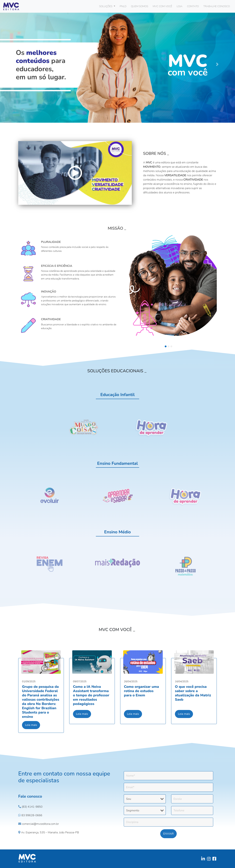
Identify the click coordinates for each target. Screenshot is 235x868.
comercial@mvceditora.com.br (39, 824)
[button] (18, 64)
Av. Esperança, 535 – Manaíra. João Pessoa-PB (49, 832)
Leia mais (31, 725)
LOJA (180, 6)
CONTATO (193, 6)
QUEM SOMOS (139, 6)
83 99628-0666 (30, 815)
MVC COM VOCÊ (162, 6)
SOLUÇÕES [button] (106, 6)
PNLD (123, 6)
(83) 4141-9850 (30, 807)
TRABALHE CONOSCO (217, 6)
